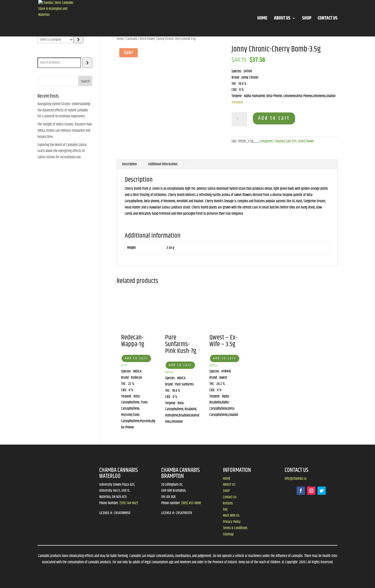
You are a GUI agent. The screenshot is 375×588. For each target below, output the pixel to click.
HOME (262, 19)
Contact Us (230, 497)
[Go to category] (79, 40)
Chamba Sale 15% (286, 141)
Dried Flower (148, 39)
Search (43, 54)
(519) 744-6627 (129, 503)
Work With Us (231, 516)
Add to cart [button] (136, 358)
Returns (228, 503)
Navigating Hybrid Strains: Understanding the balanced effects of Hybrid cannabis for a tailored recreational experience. (64, 110)
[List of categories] (56, 40)
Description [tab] (129, 164)
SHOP (307, 19)
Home (120, 39)
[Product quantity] (239, 119)
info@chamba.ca (296, 479)
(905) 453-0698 (191, 503)
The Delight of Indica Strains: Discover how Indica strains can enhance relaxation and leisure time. (65, 131)
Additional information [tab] (163, 164)
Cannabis (132, 39)
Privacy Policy (232, 522)
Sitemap (228, 534)
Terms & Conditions (235, 528)
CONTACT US (328, 19)
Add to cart (274, 118)
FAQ (225, 510)
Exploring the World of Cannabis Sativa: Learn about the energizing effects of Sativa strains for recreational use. (62, 151)
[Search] (87, 63)
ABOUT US (282, 19)
